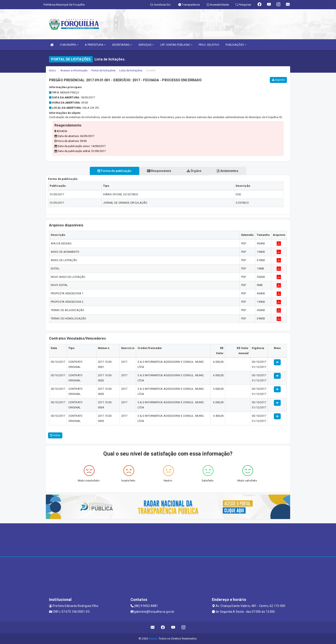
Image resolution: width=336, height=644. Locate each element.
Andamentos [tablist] (231, 171)
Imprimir (278, 80)
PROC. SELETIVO (209, 45)
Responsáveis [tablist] (158, 171)
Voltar (55, 435)
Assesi (153, 639)
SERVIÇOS (146, 45)
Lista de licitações (131, 70)
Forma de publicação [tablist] (111, 171)
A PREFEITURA (95, 45)
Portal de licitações (103, 70)
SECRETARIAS (122, 45)
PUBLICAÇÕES (236, 45)
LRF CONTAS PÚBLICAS (176, 45)
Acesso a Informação (74, 70)
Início (52, 70)
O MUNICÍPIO (69, 45)
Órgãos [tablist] (195, 171)
